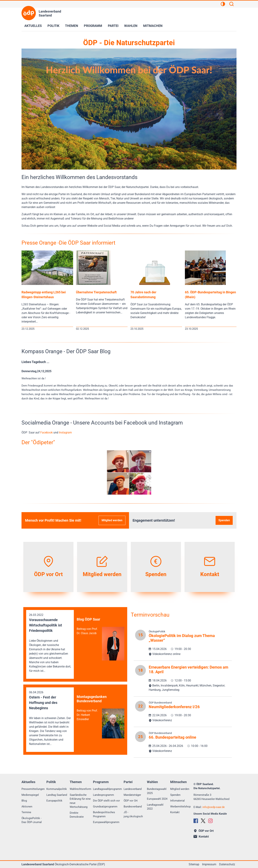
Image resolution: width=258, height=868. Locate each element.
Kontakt (175, 812)
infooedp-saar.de (214, 807)
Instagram (65, 432)
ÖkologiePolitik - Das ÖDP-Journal (32, 820)
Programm (93, 26)
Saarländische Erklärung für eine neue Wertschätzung (80, 801)
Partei (113, 26)
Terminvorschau (150, 615)
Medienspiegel (30, 795)
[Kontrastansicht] (223, 4)
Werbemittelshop (180, 807)
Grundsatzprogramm (105, 807)
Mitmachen (153, 26)
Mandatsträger (132, 795)
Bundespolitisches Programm (104, 814)
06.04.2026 (50, 718)
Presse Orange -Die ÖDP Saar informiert (68, 243)
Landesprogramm (103, 795)
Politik (53, 26)
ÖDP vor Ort (131, 801)
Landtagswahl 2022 (155, 807)
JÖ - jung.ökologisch (133, 814)
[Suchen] (231, 4)
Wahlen (131, 26)
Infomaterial (177, 801)
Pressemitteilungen (33, 789)
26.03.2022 (50, 643)
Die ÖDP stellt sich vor (106, 801)
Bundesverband (133, 807)
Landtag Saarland (57, 795)
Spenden (224, 520)
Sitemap (194, 864)
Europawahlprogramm (106, 822)
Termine (26, 812)
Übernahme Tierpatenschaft (96, 292)
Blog (24, 801)
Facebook (47, 432)
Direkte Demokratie (77, 815)
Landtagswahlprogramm (107, 789)
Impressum (209, 864)
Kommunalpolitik (57, 789)
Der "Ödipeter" (38, 442)
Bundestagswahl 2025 (157, 791)
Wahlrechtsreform (80, 789)
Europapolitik (54, 801)
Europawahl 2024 (157, 799)
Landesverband (133, 789)
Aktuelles (33, 26)
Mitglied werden (112, 520)
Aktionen (27, 807)
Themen (72, 26)
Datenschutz (227, 864)
